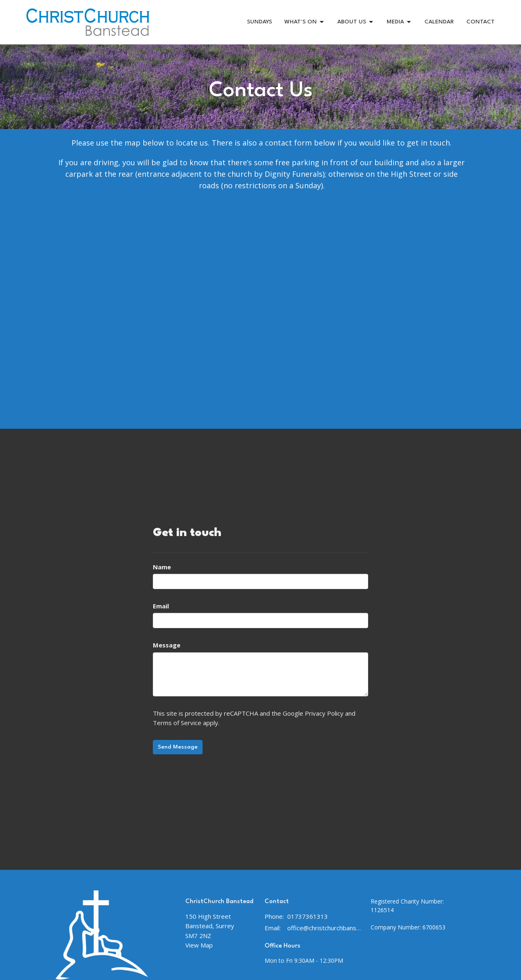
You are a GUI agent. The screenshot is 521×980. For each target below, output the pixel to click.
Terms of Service (177, 723)
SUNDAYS (259, 22)
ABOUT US (356, 22)
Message (167, 645)
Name (162, 567)
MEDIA (399, 22)
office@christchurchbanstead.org (325, 928)
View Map (199, 945)
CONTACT (481, 22)
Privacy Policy (324, 713)
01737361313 (308, 916)
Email (161, 606)
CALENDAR (439, 22)
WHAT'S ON (305, 22)
